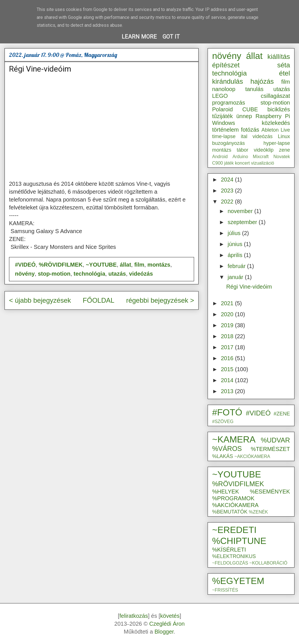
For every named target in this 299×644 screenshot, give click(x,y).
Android (220, 157)
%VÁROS (227, 449)
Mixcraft (261, 157)
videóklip (264, 150)
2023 (228, 191)
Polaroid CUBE (235, 109)
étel (284, 73)
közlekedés (276, 123)
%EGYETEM (238, 581)
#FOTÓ (227, 412)
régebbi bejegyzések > (160, 300)
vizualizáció (263, 163)
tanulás (254, 89)
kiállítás (279, 57)
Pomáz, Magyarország (91, 55)
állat (126, 265)
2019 (228, 325)
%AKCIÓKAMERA (235, 505)
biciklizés (279, 109)
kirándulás (227, 81)
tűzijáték (222, 116)
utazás (117, 274)
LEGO (220, 96)
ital (244, 136)
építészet (226, 65)
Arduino (240, 157)
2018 (228, 336)
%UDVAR (275, 440)
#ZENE (282, 414)
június (236, 244)
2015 (228, 369)
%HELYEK (226, 492)
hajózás (262, 81)
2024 (228, 180)
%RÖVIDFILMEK (61, 265)
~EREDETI (234, 530)
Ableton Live (276, 130)
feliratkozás (134, 616)
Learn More (139, 37)
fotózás (250, 130)
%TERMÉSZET (270, 449)
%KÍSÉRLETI (229, 550)
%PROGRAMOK (233, 498)
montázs (159, 265)
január (236, 277)
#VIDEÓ (25, 265)
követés (170, 616)
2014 (228, 380)
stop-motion (54, 274)
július (235, 233)
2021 (228, 303)
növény (25, 274)
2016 (228, 358)
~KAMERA (234, 439)
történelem (226, 130)
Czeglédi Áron (167, 624)
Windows (224, 123)
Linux (284, 136)
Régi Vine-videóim (40, 69)
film (139, 265)
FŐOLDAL (98, 300)
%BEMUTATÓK (230, 512)
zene (284, 150)
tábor (242, 150)
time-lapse (224, 136)
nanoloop (224, 89)
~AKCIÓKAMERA (252, 456)
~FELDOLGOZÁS (230, 563)
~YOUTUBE (101, 265)
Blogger (164, 632)
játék (229, 163)
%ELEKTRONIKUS (234, 556)
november (241, 211)
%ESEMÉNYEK (270, 492)
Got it (171, 37)
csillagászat (275, 96)
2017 (228, 347)
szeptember (243, 222)
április (236, 255)
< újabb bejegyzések (40, 300)
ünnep (244, 116)
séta (284, 65)
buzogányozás (228, 143)
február (237, 266)
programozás (229, 103)
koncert (242, 163)
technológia (89, 274)
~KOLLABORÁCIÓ (268, 563)
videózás (141, 274)
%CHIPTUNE (239, 541)
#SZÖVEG (223, 421)
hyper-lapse (277, 143)
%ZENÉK (258, 512)
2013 (228, 391)
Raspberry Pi (273, 116)
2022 (228, 202)
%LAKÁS (223, 456)
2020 (228, 314)
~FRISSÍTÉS (225, 590)
